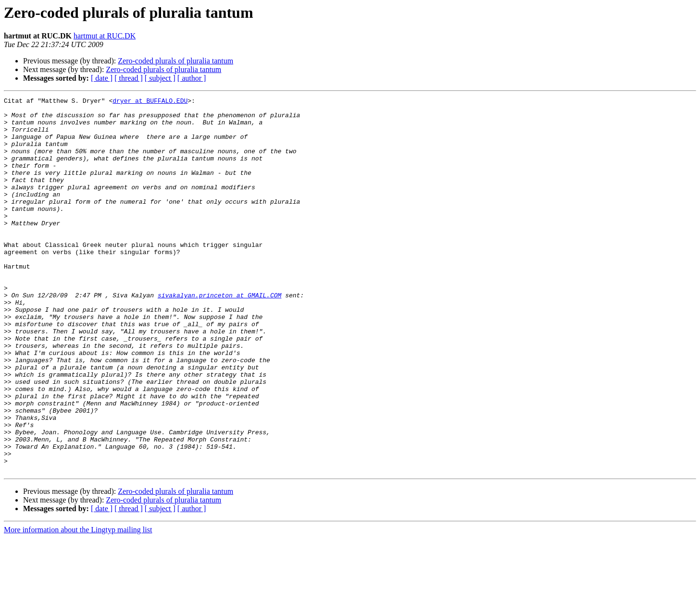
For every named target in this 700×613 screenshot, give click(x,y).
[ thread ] (129, 78)
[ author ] (192, 78)
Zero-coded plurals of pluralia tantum (175, 61)
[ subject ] (160, 78)
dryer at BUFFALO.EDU (150, 102)
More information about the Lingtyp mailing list (78, 605)
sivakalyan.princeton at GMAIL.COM (219, 335)
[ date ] (102, 78)
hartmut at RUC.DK (105, 36)
